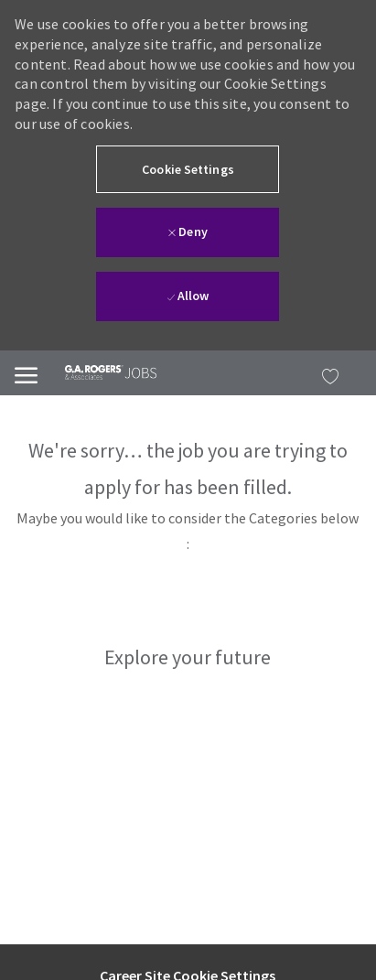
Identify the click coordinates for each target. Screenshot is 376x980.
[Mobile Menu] (26, 373)
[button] (188, 169)
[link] (97, 372)
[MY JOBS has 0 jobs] (326, 373)
